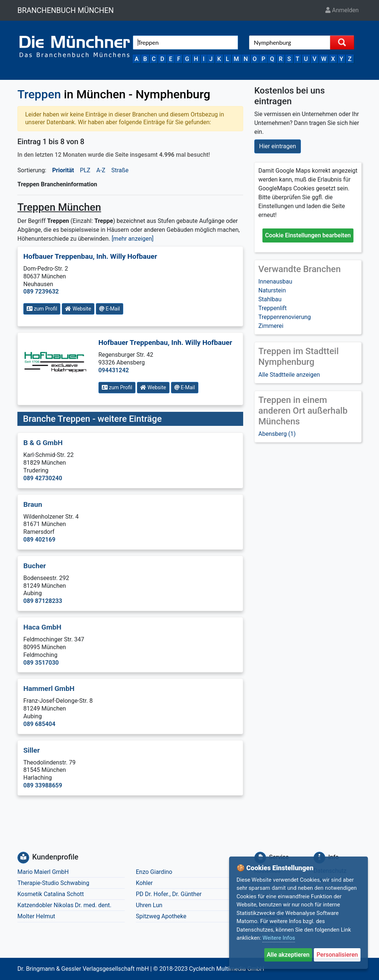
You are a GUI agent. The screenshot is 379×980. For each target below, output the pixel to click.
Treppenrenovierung (285, 317)
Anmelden (342, 10)
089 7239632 (41, 291)
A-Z (101, 170)
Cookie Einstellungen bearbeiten (308, 235)
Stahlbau (270, 299)
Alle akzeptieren (288, 955)
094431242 (114, 370)
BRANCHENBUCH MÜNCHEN (66, 10)
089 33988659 (43, 785)
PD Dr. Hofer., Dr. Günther (169, 894)
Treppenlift (273, 308)
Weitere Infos (279, 938)
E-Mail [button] (110, 309)
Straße (120, 170)
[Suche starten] (342, 43)
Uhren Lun (149, 905)
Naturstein (272, 290)
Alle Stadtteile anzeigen (289, 375)
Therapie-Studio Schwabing (53, 883)
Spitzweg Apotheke (161, 916)
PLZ (85, 170)
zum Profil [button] (42, 309)
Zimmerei (271, 326)
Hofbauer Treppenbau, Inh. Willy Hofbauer (90, 256)
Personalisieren (337, 955)
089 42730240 (43, 478)
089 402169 (39, 540)
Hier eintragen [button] (278, 146)
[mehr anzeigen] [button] (133, 239)
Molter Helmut (36, 916)
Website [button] (78, 309)
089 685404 (39, 724)
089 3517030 (41, 663)
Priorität (63, 170)
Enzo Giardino (154, 872)
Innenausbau (275, 282)
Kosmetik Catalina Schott (51, 894)
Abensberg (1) (277, 434)
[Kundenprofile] (23, 858)
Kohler (144, 883)
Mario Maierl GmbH (43, 872)
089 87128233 (43, 601)
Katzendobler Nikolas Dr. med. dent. (64, 905)
